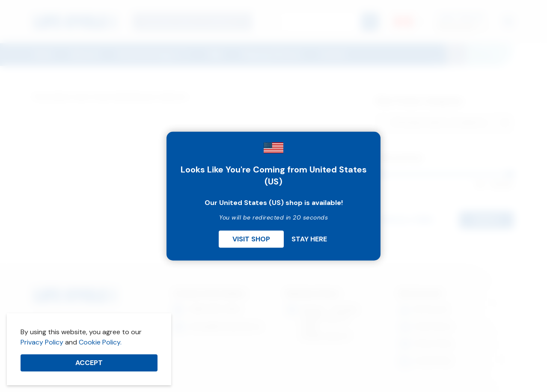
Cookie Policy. (100, 342)
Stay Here (309, 239)
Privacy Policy (42, 342)
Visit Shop (251, 239)
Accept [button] (89, 363)
